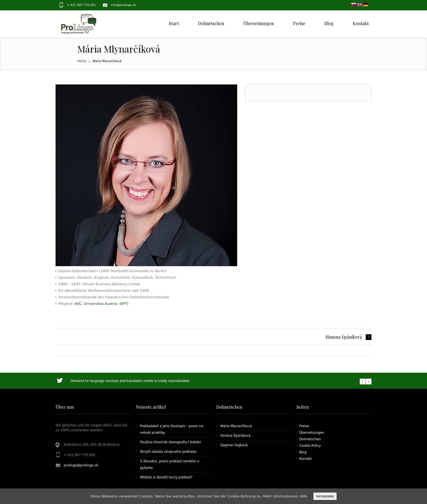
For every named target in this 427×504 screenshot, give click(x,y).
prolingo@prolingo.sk (81, 465)
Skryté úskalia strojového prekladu (168, 452)
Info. (304, 496)
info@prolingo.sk (123, 5)
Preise (304, 426)
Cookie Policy (310, 446)
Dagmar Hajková (234, 445)
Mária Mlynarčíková (236, 426)
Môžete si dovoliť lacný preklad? (166, 477)
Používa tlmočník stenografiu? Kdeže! (171, 442)
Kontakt (306, 459)
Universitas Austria (101, 304)
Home (82, 61)
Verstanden (325, 496)
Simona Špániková (344, 337)
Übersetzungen (312, 433)
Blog (303, 452)
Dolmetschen (310, 439)
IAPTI (124, 304)
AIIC (78, 304)
